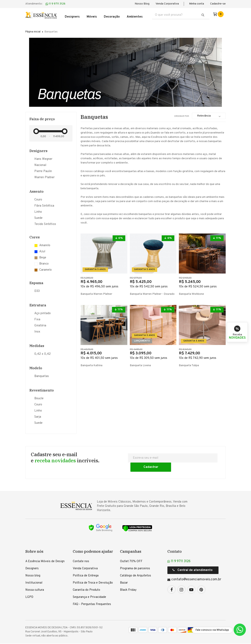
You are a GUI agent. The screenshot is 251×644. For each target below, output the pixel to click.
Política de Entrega (86, 565)
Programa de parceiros (135, 558)
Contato (175, 541)
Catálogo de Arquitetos (136, 565)
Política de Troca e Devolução (93, 572)
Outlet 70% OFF (131, 551)
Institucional (34, 572)
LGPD (29, 587)
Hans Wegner (43, 158)
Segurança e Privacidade (89, 587)
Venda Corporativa (167, 4)
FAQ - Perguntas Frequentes (92, 594)
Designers (32, 558)
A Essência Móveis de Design (45, 551)
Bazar (124, 572)
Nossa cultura (35, 579)
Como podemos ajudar (93, 541)
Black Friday (128, 579)
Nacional (40, 164)
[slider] (36, 129)
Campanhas (131, 541)
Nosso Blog (142, 4)
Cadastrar (200, 456)
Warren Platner (44, 176)
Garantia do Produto (86, 579)
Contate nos (81, 551)
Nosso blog (33, 565)
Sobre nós (34, 541)
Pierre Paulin (43, 170)
